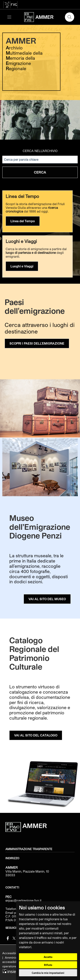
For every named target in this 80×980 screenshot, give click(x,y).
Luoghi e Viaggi (22, 266)
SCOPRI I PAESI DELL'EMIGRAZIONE (37, 343)
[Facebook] (8, 938)
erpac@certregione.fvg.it (23, 900)
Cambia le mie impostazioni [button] (48, 973)
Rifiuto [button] (48, 965)
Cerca (40, 172)
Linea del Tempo (23, 221)
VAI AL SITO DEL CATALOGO (36, 735)
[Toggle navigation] (9, 17)
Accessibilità (12, 953)
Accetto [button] (48, 957)
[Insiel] (9, 971)
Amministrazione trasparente (29, 849)
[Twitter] (14, 938)
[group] (40, 81)
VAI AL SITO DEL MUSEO (47, 599)
